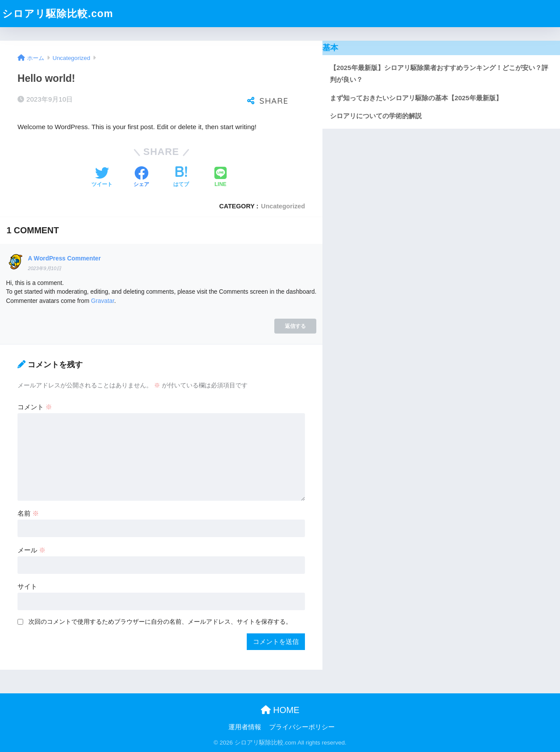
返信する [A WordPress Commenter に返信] (295, 326)
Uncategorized (283, 206)
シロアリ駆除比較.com (58, 14)
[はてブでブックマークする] (181, 178)
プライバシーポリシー (302, 727)
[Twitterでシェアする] (102, 178)
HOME (280, 710)
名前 (28, 513)
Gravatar (103, 301)
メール (31, 550)
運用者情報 (245, 727)
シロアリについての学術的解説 (376, 116)
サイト (27, 586)
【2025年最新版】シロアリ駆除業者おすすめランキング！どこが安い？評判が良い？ (439, 74)
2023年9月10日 (45, 268)
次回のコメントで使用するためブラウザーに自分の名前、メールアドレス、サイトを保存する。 (160, 622)
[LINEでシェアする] (220, 178)
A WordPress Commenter (65, 258)
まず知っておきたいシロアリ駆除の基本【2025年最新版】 (416, 98)
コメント (35, 407)
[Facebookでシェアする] (141, 178)
